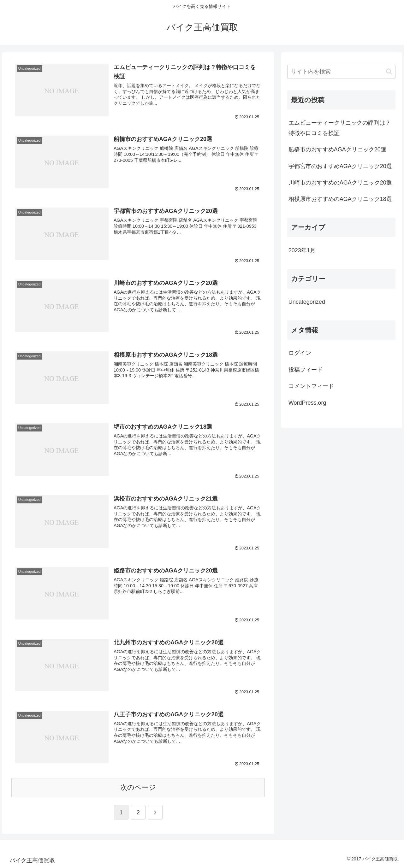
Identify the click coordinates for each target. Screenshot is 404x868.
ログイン (300, 353)
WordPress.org (307, 403)
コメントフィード (311, 386)
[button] (389, 71)
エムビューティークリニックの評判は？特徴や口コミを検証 (340, 128)
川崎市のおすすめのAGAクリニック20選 (340, 183)
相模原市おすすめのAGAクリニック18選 (340, 199)
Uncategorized (307, 302)
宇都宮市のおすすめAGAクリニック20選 (340, 166)
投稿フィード (306, 370)
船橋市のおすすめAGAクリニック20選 (337, 150)
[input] (342, 72)
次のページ (138, 787)
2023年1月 (302, 250)
